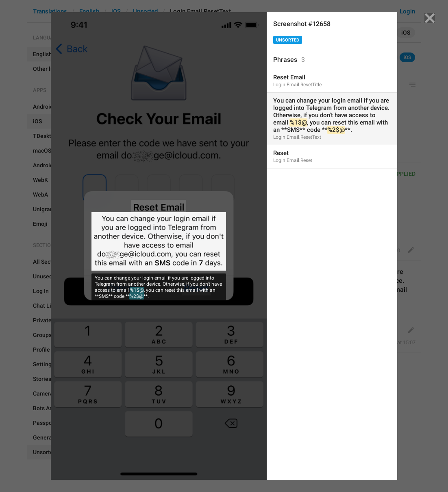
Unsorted (288, 40)
